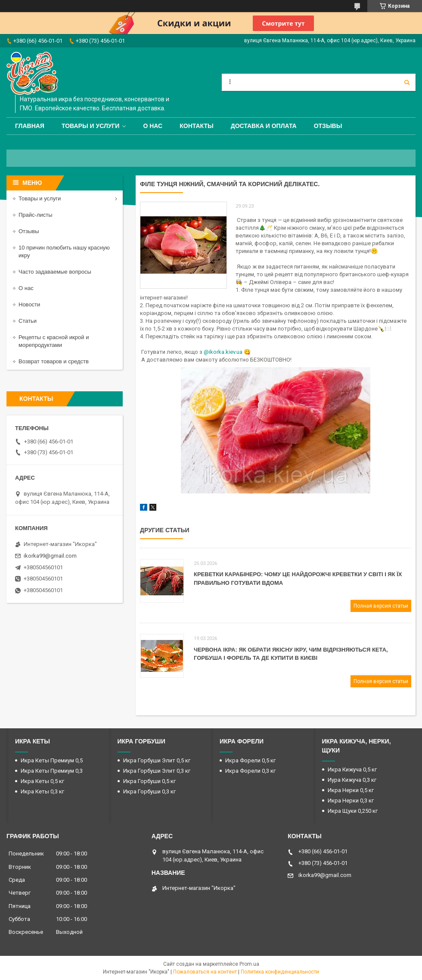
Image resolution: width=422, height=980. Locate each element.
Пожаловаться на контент (205, 972)
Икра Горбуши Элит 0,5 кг (157, 760)
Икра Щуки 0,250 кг (353, 811)
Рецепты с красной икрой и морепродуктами (54, 341)
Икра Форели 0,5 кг (250, 760)
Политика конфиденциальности (280, 972)
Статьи (28, 321)
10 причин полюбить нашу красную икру (64, 251)
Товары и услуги (91, 126)
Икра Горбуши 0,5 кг (149, 781)
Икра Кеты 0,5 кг (42, 781)
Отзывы (328, 126)
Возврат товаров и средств (54, 361)
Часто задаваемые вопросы (55, 272)
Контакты (196, 126)
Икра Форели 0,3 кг (250, 771)
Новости (29, 304)
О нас (153, 126)
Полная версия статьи (381, 606)
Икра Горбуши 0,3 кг (149, 791)
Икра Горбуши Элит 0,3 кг (157, 771)
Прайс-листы (36, 215)
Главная (30, 126)
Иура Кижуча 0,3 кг (352, 780)
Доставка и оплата (264, 126)
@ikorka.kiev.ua (223, 352)
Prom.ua (249, 964)
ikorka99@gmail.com (50, 556)
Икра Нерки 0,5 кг (351, 790)
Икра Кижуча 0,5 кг (352, 769)
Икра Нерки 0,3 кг (351, 801)
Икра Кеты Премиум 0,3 (52, 771)
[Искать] (407, 82)
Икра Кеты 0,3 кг (42, 791)
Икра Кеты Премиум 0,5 (52, 760)
